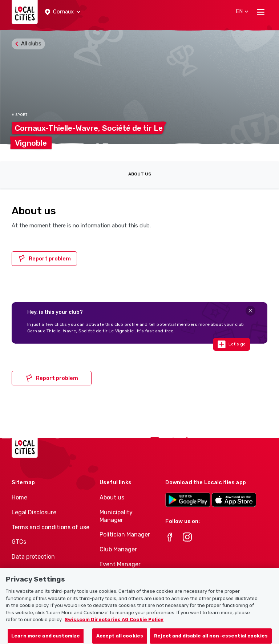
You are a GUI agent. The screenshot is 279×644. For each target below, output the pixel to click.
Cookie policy (29, 572)
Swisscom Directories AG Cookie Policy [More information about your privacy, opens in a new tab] (114, 625)
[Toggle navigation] (261, 12)
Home (19, 497)
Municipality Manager (116, 516)
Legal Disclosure (34, 512)
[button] (63, 12)
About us (140, 174)
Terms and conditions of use (50, 527)
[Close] (250, 311)
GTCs (19, 542)
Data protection (33, 557)
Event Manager (120, 564)
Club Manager (118, 549)
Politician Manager (125, 534)
